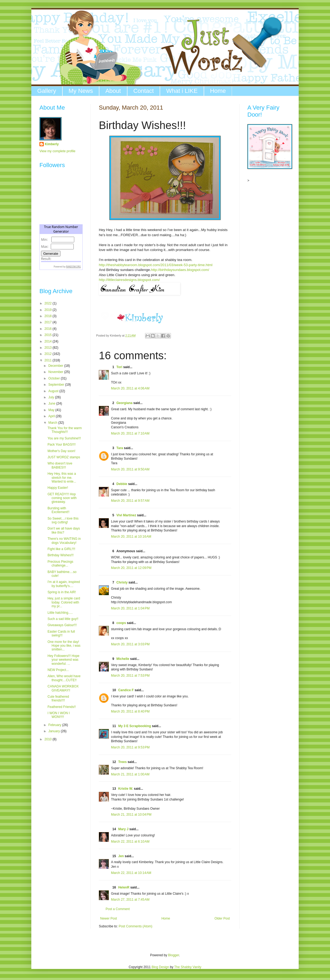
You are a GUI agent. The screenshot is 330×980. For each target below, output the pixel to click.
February (55, 725)
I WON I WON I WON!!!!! (59, 715)
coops (121, 623)
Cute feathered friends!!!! (58, 698)
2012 (49, 354)
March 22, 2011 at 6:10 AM (130, 842)
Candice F (126, 690)
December (56, 366)
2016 (49, 329)
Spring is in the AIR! (62, 592)
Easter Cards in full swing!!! (61, 633)
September (57, 385)
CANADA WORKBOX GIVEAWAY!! (63, 688)
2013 (49, 348)
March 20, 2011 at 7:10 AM (130, 433)
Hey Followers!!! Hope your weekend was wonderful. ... (63, 660)
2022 (49, 303)
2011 (49, 360)
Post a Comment (118, 909)
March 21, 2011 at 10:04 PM (131, 815)
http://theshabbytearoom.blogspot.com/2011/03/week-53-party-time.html (156, 265)
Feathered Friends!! (62, 707)
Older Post (222, 918)
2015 (49, 335)
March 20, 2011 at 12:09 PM (131, 568)
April (52, 416)
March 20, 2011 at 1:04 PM (130, 608)
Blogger (174, 955)
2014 (49, 341)
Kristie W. (126, 789)
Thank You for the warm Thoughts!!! (65, 430)
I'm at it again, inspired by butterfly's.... (64, 584)
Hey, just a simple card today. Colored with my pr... (64, 602)
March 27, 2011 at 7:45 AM (130, 900)
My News (81, 91)
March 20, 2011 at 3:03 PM (130, 644)
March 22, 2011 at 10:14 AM (131, 873)
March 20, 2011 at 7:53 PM (130, 676)
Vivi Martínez (126, 515)
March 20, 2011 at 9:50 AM (130, 469)
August (54, 391)
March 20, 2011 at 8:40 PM (130, 711)
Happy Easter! (58, 488)
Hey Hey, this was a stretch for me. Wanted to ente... (62, 478)
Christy (122, 582)
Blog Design (160, 967)
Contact (144, 91)
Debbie (122, 484)
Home (218, 91)
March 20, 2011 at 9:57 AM (130, 501)
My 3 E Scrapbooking (135, 726)
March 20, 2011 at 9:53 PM (130, 747)
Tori (120, 367)
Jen (121, 856)
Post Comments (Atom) (135, 926)
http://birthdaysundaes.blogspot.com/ (180, 270)
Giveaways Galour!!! (62, 625)
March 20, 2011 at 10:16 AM (131, 537)
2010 (49, 739)
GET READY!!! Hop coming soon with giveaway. (62, 498)
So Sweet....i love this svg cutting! (63, 520)
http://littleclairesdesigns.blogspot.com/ (129, 280)
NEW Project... (58, 670)
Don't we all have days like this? (64, 530)
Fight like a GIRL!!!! (61, 549)
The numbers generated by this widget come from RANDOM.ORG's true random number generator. (61, 251)
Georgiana (124, 403)
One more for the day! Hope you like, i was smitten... (64, 646)
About (113, 91)
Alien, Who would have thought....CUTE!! (64, 678)
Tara (120, 448)
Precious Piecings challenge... (60, 564)
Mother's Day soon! (61, 451)
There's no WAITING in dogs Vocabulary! (64, 541)
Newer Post (109, 918)
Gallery (47, 91)
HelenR (124, 887)
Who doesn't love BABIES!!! (60, 465)
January (55, 731)
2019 (49, 310)
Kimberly (52, 144)
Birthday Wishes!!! (61, 555)
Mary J (123, 829)
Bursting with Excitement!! (58, 510)
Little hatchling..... (60, 613)
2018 (49, 316)
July (52, 397)
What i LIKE (182, 91)
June (52, 403)
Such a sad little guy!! (63, 619)
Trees (122, 762)
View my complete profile (57, 151)
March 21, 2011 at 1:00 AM (130, 774)
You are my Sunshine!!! (64, 438)
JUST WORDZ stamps (64, 457)
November (56, 372)
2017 (49, 322)
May (52, 410)
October (55, 378)
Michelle (123, 659)
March (53, 423)
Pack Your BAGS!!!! (62, 445)
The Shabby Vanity (188, 967)
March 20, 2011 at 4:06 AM (130, 388)
